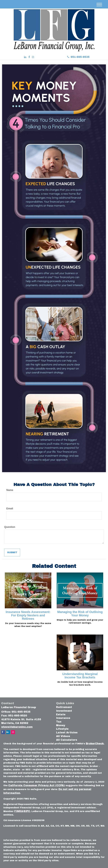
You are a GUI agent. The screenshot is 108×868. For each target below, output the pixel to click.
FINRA (19, 811)
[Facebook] (29, 57)
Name (10, 490)
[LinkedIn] (25, 57)
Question (10, 527)
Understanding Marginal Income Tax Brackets (80, 676)
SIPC (27, 811)
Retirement (64, 707)
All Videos (63, 736)
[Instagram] (33, 57)
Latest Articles (67, 733)
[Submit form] (12, 553)
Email (10, 509)
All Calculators (67, 740)
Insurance (63, 718)
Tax (59, 722)
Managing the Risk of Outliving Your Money (80, 614)
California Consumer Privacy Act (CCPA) (37, 785)
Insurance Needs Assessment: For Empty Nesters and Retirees (28, 615)
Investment (64, 711)
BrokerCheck (95, 744)
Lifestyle (62, 729)
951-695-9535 (78, 57)
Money (61, 725)
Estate (61, 714)
